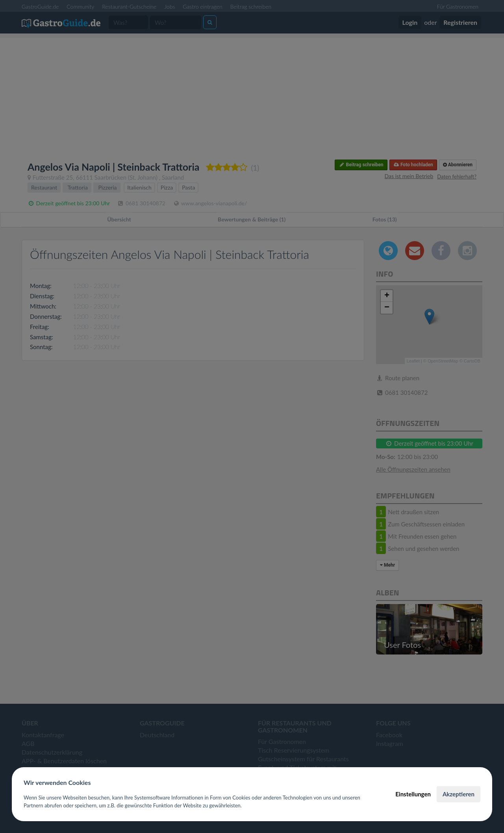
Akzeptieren (459, 794)
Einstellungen (413, 794)
